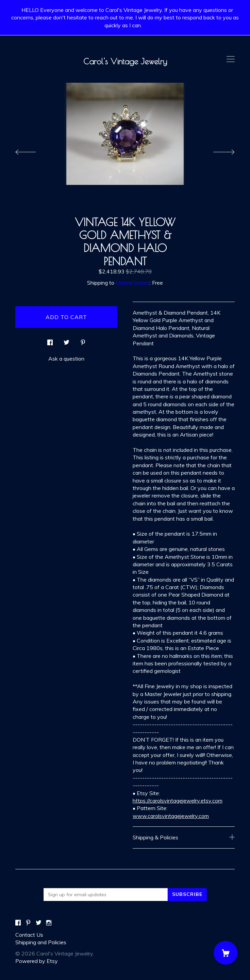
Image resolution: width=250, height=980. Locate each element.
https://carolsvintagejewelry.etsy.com (178, 801)
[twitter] (39, 923)
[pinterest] (28, 923)
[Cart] (226, 953)
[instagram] (49, 923)
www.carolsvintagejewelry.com (171, 816)
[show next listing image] (218, 150)
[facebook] (18, 923)
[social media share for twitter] (66, 340)
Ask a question (66, 359)
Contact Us (29, 935)
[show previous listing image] (32, 150)
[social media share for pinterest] (83, 340)
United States (133, 283)
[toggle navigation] (231, 59)
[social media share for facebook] (50, 340)
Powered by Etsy (37, 961)
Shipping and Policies (41, 942)
